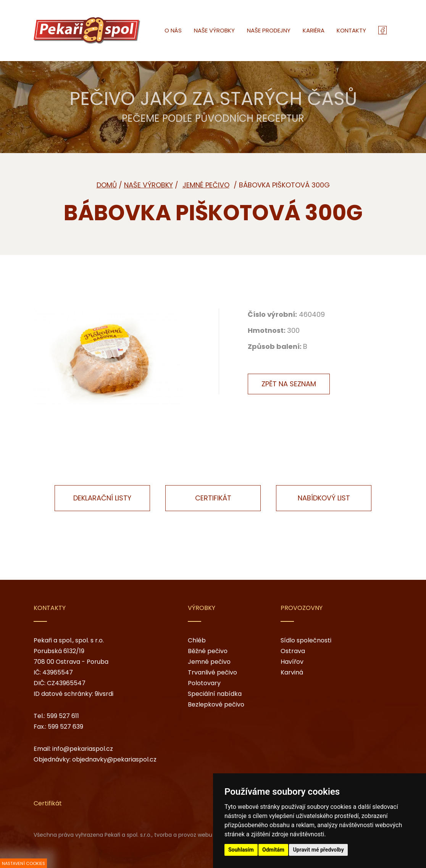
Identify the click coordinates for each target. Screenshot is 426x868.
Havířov (292, 662)
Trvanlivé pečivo (212, 672)
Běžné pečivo (208, 651)
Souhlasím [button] (241, 850)
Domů (107, 185)
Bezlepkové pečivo (216, 704)
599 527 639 (65, 727)
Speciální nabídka (215, 694)
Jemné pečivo (209, 662)
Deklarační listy (102, 498)
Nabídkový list (324, 498)
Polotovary (204, 683)
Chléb (197, 640)
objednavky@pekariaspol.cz (114, 759)
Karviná (292, 672)
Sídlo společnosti (306, 640)
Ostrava (293, 651)
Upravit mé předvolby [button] (318, 850)
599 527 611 (63, 716)
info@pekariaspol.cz (83, 749)
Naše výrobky (148, 185)
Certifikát (213, 498)
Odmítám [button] (273, 850)
